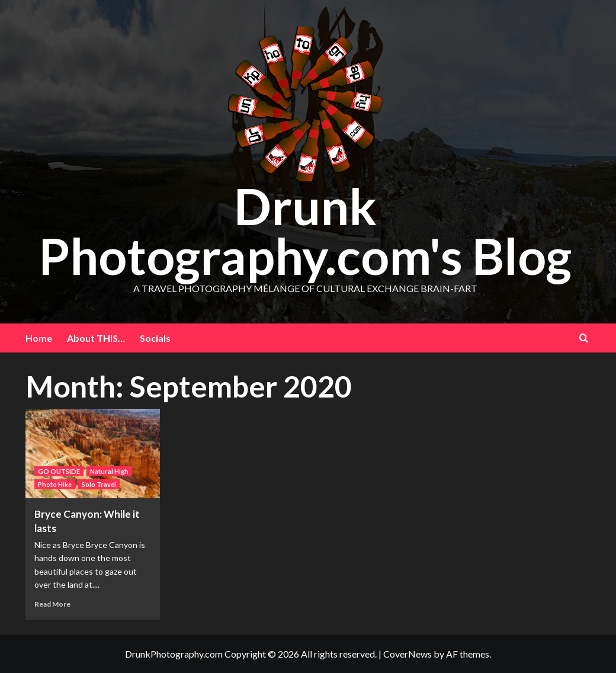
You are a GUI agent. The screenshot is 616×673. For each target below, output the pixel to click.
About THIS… (96, 338)
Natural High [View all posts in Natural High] (109, 471)
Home (39, 338)
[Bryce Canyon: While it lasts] (93, 454)
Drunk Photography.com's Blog (305, 231)
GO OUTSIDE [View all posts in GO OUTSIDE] (59, 471)
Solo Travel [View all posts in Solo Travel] (99, 484)
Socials (155, 338)
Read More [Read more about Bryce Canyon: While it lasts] (52, 604)
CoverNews (408, 654)
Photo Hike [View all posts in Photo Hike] (55, 484)
